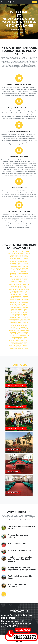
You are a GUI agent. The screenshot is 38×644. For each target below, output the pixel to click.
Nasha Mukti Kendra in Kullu (19, 316)
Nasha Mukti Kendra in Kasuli (19, 306)
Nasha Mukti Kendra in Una (19, 311)
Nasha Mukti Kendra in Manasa (19, 260)
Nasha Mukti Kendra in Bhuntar (19, 303)
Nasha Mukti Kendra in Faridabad (19, 293)
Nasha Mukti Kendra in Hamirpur (19, 308)
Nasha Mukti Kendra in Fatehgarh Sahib (19, 253)
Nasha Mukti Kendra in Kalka (19, 286)
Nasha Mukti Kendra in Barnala (19, 283)
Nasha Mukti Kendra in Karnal (19, 291)
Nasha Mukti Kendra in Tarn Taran (19, 267)
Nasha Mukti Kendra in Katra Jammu (19, 345)
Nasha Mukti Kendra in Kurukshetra (19, 290)
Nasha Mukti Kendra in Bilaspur (19, 332)
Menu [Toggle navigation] (34, 2)
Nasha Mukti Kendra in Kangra (19, 309)
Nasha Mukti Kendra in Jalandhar (19, 275)
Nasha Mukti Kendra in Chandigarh (19, 335)
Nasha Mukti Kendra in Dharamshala (19, 340)
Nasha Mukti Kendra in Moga (19, 265)
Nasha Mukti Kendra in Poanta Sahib (19, 252)
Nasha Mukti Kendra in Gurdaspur (19, 276)
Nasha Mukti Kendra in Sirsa (19, 298)
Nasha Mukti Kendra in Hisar (19, 326)
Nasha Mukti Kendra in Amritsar (19, 278)
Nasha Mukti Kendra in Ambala (19, 288)
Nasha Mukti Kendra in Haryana (19, 322)
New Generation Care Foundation (10, 2)
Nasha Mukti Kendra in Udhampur (19, 347)
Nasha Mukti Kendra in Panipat (19, 327)
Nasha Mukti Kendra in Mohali (19, 337)
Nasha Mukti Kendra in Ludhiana (19, 280)
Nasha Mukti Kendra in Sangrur (19, 271)
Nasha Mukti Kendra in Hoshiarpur (19, 270)
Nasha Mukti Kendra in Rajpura (19, 281)
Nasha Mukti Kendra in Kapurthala (19, 262)
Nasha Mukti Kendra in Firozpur (19, 273)
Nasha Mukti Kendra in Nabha (19, 255)
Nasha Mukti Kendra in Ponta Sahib (19, 331)
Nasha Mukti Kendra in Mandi (19, 342)
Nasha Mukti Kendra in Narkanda (19, 304)
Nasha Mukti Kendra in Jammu (19, 321)
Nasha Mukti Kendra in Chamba (19, 324)
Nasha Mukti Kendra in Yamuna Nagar (19, 299)
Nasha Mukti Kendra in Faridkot (19, 257)
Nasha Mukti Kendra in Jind (19, 294)
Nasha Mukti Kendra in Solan (19, 312)
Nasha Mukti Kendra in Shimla (19, 339)
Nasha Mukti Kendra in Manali (19, 344)
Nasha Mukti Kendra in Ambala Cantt (19, 285)
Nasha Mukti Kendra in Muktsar (19, 263)
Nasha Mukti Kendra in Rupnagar (19, 258)
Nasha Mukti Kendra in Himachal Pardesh (19, 319)
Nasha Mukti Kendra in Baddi (19, 314)
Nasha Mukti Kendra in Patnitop (19, 349)
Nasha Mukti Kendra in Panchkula (19, 296)
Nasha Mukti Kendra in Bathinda (19, 268)
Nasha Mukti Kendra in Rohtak (19, 301)
